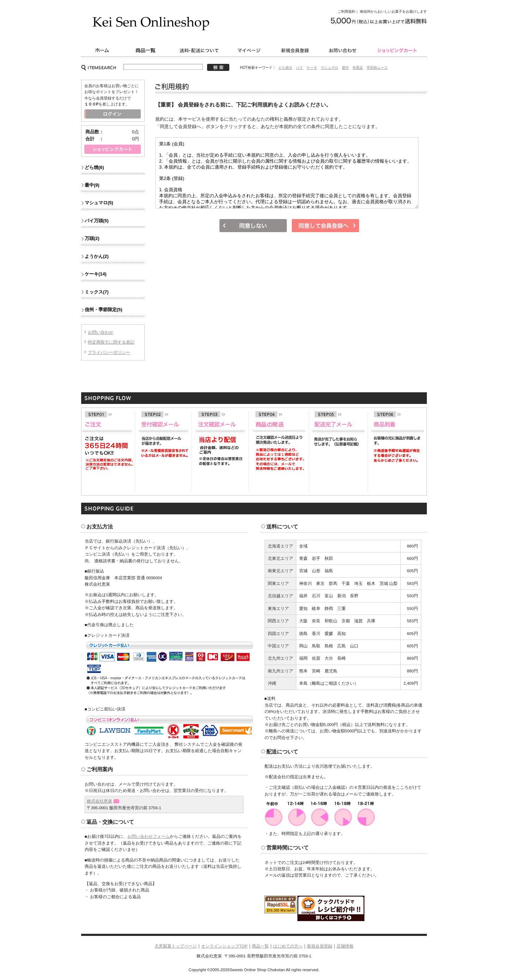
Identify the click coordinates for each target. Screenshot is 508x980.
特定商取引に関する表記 (111, 342)
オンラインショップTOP (224, 946)
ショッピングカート (398, 50)
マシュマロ (329, 68)
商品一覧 (146, 50)
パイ (300, 68)
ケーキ (312, 68)
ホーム (101, 50)
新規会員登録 (295, 50)
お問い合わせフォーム (149, 836)
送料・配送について (200, 50)
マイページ (250, 50)
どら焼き (285, 68)
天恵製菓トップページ (176, 946)
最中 (345, 68)
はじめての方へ (288, 946)
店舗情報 (345, 946)
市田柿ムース (377, 68)
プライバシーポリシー (109, 352)
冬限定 (358, 68)
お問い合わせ (344, 50)
